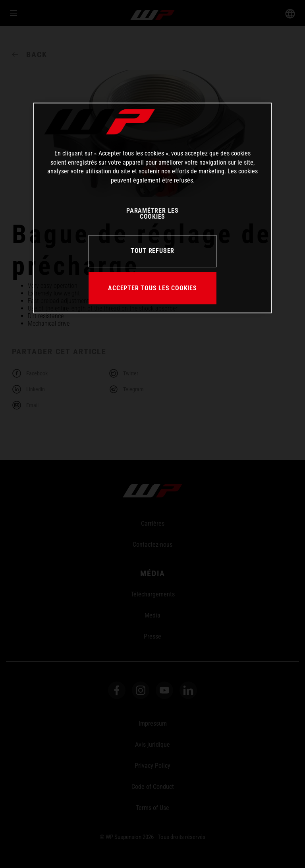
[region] (152, 208)
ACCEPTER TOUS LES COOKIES (152, 288)
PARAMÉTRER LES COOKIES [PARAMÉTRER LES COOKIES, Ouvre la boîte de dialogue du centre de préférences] (152, 214)
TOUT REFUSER (152, 251)
